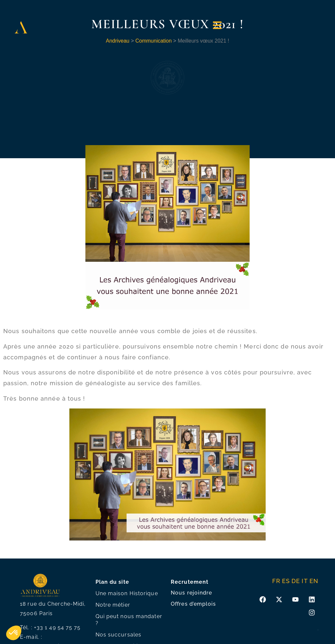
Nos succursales (119, 635)
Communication (154, 41)
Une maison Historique (127, 593)
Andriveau (117, 41)
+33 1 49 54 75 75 (57, 627)
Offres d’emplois (194, 604)
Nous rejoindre (191, 593)
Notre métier (113, 605)
